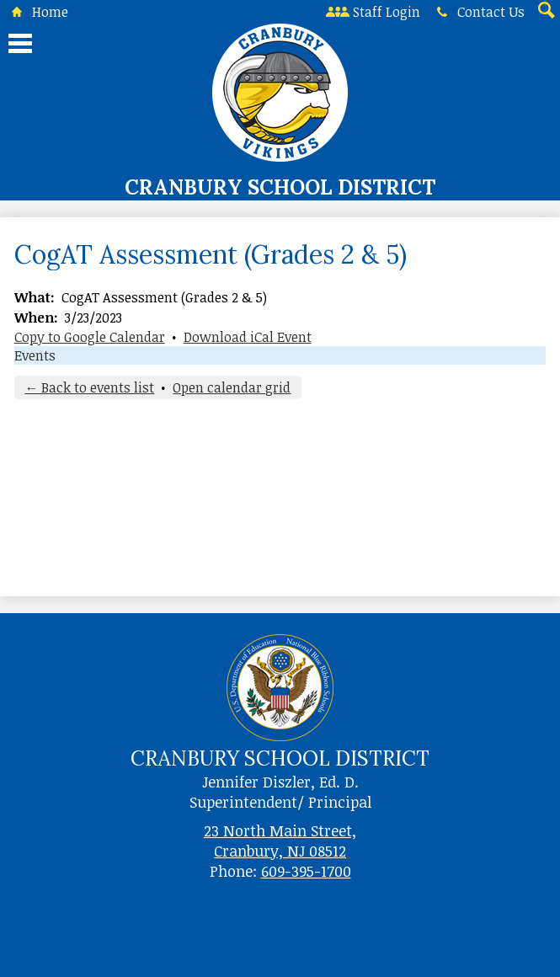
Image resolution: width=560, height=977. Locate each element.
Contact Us (477, 12)
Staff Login (373, 12)
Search (545, 12)
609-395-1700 (306, 871)
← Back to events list (89, 387)
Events (35, 355)
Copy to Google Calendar (90, 337)
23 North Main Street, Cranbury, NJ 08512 (280, 841)
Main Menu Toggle (20, 43)
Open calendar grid (232, 387)
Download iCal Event (248, 337)
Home (37, 12)
